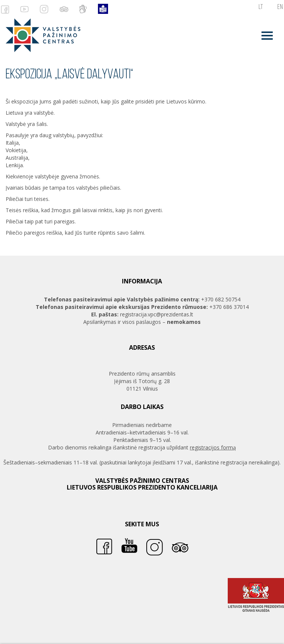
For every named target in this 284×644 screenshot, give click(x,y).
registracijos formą (213, 447)
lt (261, 7)
